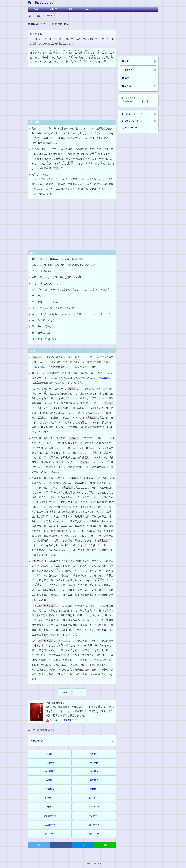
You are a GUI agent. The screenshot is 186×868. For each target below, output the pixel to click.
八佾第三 (50, 763)
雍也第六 (94, 771)
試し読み (53, 720)
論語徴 (62, 674)
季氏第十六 (51, 16)
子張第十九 (50, 834)
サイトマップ (129, 128)
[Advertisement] (72, 93)
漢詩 (70, 9)
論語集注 (73, 427)
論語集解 (80, 483)
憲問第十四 (94, 807)
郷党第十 (94, 789)
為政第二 (94, 754)
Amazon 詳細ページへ (75, 720)
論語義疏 (104, 378)
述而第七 (50, 780)
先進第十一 (50, 798)
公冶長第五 (50, 771)
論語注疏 (39, 367)
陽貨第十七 (50, 825)
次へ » (80, 692)
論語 (36, 9)
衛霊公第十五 (50, 816)
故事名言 (53, 9)
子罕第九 (50, 789)
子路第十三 (50, 807)
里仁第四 (94, 763)
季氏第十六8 (37, 741)
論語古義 (101, 630)
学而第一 (50, 754)
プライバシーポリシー (133, 121)
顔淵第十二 (94, 798)
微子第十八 (94, 825)
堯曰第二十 (94, 834)
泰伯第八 (94, 780)
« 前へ (64, 692)
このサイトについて (132, 114)
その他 (87, 9)
